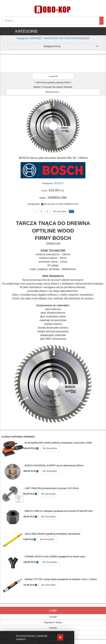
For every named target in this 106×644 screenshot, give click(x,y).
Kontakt (53, 617)
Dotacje (53, 628)
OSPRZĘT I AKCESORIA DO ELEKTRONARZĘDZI (60, 38)
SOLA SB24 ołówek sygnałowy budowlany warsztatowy (52, 534)
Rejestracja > (53, 92)
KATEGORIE (26, 31)
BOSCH (59, 183)
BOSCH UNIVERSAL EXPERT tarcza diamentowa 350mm (54, 465)
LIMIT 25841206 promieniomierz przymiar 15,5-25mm (52, 488)
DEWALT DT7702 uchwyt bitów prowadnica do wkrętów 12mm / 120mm (61, 579)
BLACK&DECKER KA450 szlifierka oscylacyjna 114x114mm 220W (58, 443)
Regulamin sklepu (53, 622)
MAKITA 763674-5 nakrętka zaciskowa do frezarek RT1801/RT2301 (59, 511)
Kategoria (22, 38)
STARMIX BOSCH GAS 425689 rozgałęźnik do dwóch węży (55, 557)
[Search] (51, 21)
